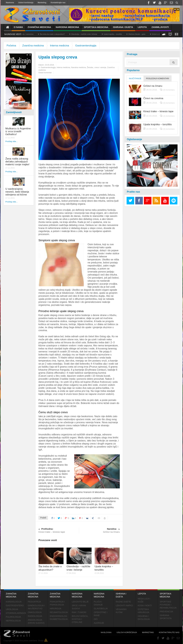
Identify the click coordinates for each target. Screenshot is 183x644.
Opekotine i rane (101, 614)
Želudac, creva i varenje (97, 67)
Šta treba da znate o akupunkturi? (60, 34)
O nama (18, 28)
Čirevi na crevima (153, 98)
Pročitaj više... (12, 141)
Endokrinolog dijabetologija (59, 618)
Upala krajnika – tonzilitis (121, 34)
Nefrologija (13, 621)
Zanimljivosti (160, 28)
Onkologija (35, 612)
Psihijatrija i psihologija (57, 603)
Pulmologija (13, 617)
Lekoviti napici (124, 605)
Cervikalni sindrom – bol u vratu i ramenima (25, 34)
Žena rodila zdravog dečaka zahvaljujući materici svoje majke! (18, 162)
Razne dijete (123, 602)
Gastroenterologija (86, 46)
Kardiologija (14, 602)
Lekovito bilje (80, 602)
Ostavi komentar (45, 73)
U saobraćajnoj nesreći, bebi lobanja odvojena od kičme (17, 192)
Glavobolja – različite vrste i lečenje (92, 34)
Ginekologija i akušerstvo (36, 607)
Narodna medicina (67, 28)
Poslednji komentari (158, 78)
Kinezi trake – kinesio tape (59, 530)
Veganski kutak (121, 611)
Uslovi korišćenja (26, 3)
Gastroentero (15, 605)
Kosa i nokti (145, 605)
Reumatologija (59, 612)
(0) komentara (169, 90)
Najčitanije (135, 79)
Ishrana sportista (166, 617)
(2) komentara (169, 116)
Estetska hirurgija (144, 611)
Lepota (142, 28)
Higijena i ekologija (144, 618)
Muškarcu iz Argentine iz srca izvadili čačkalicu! (18, 131)
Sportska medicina (96, 28)
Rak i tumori (79, 612)
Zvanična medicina (39, 28)
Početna (11, 46)
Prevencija (166, 612)
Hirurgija (56, 609)
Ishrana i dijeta (123, 28)
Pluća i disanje (98, 603)
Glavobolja (101, 609)
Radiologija (35, 616)
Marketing (42, 3)
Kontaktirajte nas (58, 3)
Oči (96, 619)
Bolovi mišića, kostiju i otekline (80, 619)
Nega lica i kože (144, 600)
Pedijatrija (34, 602)
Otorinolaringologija (16, 613)
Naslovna (10, 3)
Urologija (12, 609)
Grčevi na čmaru (99, 530)
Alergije (99, 623)
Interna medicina (60, 46)
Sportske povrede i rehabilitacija (168, 605)
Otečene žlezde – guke (145, 34)
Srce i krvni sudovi (79, 607)
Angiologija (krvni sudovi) (36, 621)
